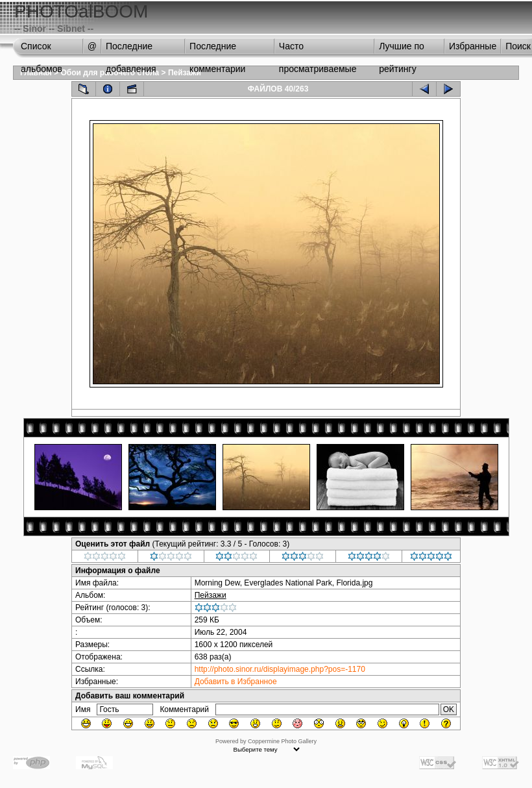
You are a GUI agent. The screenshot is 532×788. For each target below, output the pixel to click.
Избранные (473, 46)
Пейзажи (185, 73)
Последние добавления (131, 49)
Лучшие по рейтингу (402, 49)
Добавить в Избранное (236, 682)
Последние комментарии (217, 49)
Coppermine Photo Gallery (282, 741)
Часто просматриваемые (318, 49)
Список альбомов (42, 49)
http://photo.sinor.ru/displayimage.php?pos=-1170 (280, 669)
